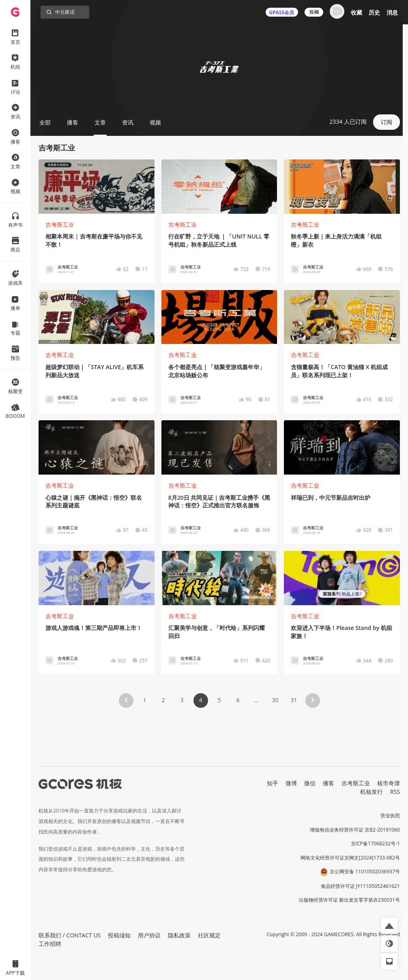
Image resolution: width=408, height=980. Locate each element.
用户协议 (149, 935)
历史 (374, 12)
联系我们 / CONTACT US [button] (70, 935)
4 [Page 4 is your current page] (200, 700)
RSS (395, 792)
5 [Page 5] (219, 700)
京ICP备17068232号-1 (376, 844)
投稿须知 (119, 935)
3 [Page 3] (182, 700)
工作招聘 (50, 944)
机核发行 (371, 792)
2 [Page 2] (163, 700)
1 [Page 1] (144, 700)
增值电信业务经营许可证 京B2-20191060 (355, 830)
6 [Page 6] (238, 700)
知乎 (273, 783)
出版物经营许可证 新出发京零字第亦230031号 (349, 900)
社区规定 (209, 935)
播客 (329, 783)
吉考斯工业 (60, 225)
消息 (392, 12)
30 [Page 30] (275, 700)
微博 (291, 783)
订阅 (387, 122)
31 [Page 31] (294, 700)
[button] (126, 701)
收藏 (356, 12)
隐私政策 (179, 935)
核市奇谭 (389, 783)
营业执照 (390, 816)
